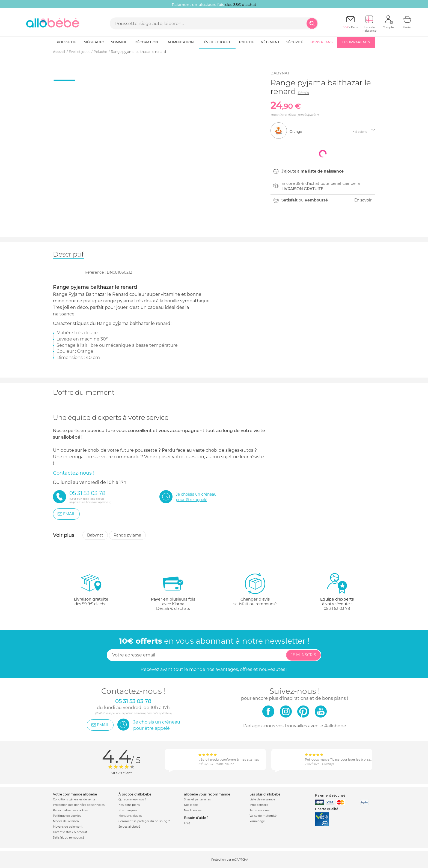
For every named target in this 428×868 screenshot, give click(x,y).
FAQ (187, 823)
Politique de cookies (67, 816)
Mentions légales (130, 816)
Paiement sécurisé (330, 795)
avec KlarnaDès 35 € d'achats (173, 592)
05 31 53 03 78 (337, 608)
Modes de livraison (66, 821)
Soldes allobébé (129, 827)
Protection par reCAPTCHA (230, 860)
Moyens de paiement (68, 827)
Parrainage (257, 821)
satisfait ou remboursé (255, 589)
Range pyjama (127, 535)
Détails (303, 93)
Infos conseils (259, 805)
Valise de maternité (263, 816)
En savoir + (365, 200)
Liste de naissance (262, 799)
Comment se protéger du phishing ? (144, 821)
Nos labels (191, 805)
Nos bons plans (129, 805)
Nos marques (128, 810)
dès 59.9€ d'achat (91, 592)
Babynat (95, 535)
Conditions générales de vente (74, 799)
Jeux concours (259, 810)
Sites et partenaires (197, 799)
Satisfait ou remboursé (69, 838)
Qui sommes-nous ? (133, 799)
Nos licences (193, 810)
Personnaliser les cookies (70, 810)
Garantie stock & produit (70, 832)
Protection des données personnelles (79, 805)
